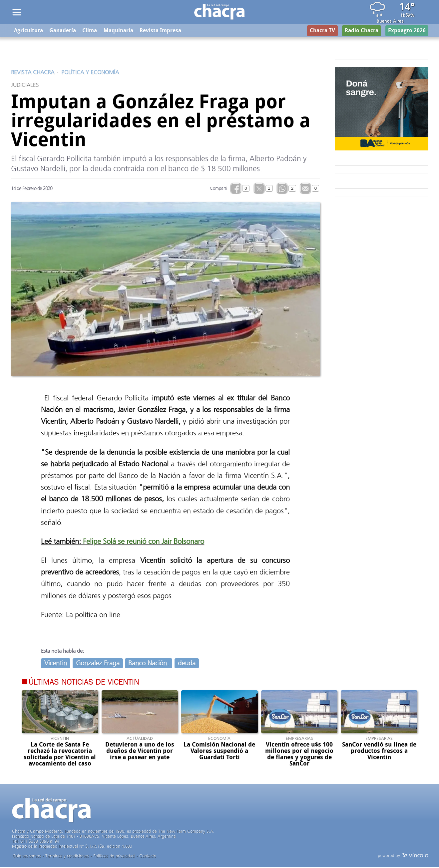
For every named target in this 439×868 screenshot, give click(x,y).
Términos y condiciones (67, 857)
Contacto (148, 857)
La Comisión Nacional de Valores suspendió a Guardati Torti (219, 752)
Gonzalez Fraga (98, 664)
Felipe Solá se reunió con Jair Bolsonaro (144, 542)
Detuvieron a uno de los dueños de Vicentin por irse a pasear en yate (140, 752)
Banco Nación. (149, 664)
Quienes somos (27, 857)
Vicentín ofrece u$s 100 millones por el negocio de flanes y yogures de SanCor (299, 755)
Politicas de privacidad (114, 857)
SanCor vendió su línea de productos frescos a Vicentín (379, 752)
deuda (187, 664)
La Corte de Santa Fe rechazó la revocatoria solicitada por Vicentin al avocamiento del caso (60, 755)
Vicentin (56, 664)
